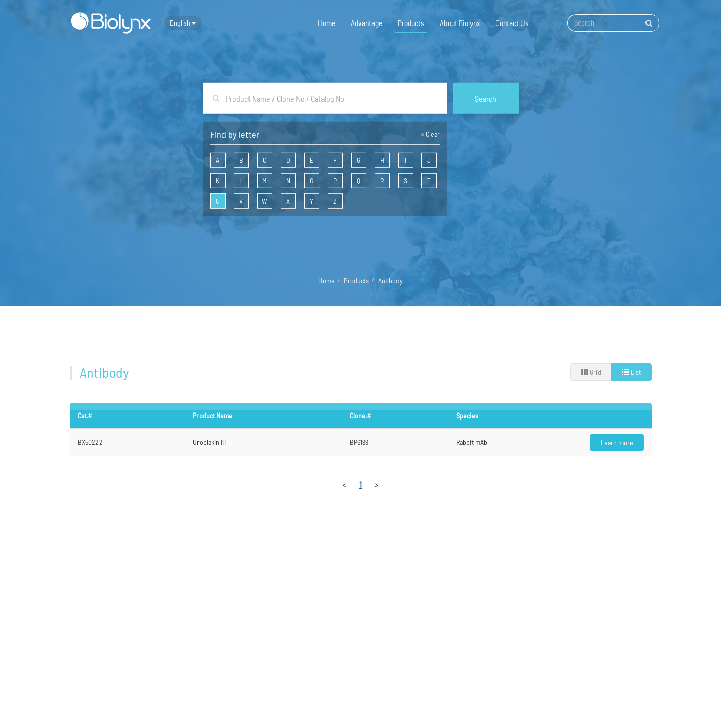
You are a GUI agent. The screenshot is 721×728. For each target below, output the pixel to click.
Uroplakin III (209, 442)
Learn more (617, 442)
